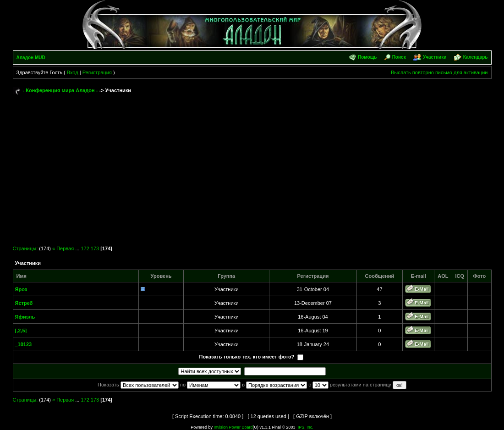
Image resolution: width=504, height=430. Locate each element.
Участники (435, 57)
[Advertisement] (252, 166)
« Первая (63, 248)
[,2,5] (21, 331)
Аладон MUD (31, 58)
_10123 (24, 344)
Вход (73, 72)
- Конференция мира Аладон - (60, 90)
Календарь (476, 57)
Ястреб (24, 303)
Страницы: (25, 248)
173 (95, 248)
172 (85, 248)
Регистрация (97, 72)
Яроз (21, 289)
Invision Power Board (233, 427)
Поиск (399, 57)
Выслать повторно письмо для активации (439, 72)
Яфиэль (25, 317)
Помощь (367, 57)
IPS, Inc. (306, 427)
